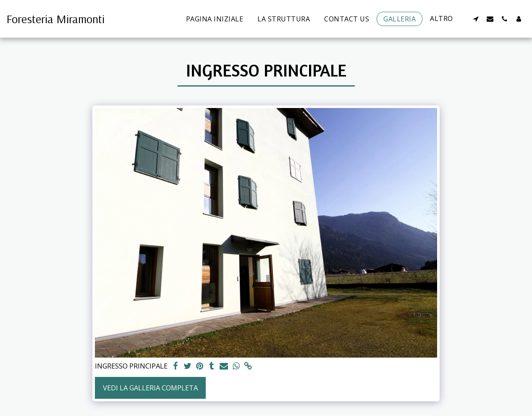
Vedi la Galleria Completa (150, 388)
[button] (476, 19)
